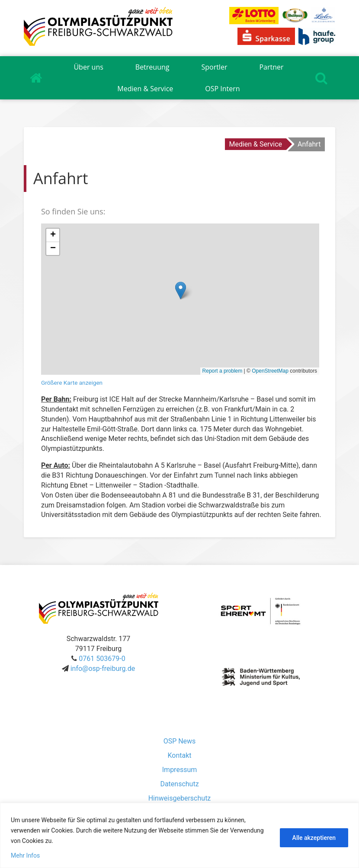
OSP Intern (222, 89)
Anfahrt (309, 144)
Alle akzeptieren (314, 838)
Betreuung (152, 67)
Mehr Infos (25, 855)
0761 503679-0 (102, 659)
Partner (271, 67)
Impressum (180, 770)
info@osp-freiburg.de (103, 669)
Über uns (88, 67)
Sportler (214, 67)
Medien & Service (145, 89)
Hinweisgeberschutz (180, 798)
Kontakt (179, 755)
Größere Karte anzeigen (72, 383)
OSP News (180, 741)
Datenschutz (179, 784)
